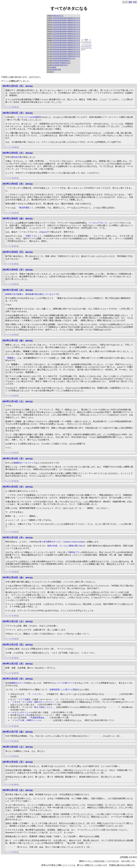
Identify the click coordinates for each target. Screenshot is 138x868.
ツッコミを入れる (12, 107)
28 (91, 48)
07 (52, 16)
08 (69, 18)
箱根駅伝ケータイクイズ (24, 463)
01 (52, 18)
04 (59, 18)
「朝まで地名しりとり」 (43, 707)
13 (89, 45)
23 (83, 48)
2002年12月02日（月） (13, 113)
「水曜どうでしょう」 (34, 236)
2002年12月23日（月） (13, 664)
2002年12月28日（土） (13, 747)
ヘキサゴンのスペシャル (21, 712)
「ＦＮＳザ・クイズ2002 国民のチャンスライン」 (33, 702)
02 (55, 18)
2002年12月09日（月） (13, 270)
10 (57, 16)
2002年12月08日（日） (13, 252)
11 (59, 16)
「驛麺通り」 (11, 358)
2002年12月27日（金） (13, 732)
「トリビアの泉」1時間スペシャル (26, 720)
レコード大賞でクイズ (65, 683)
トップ (125, 2)
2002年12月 (86, 40)
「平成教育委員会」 (37, 718)
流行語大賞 (16, 157)
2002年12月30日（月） (13, 762)
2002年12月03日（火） (13, 153)
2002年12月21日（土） (13, 621)
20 (89, 47)
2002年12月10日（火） (13, 290)
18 (86, 47)
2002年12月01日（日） (13, 86)
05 (62, 18)
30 (83, 50)
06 (64, 18)
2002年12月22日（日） (13, 645)
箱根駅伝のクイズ (17, 683)
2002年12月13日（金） (13, 341)
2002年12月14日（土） (13, 401)
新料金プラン (75, 552)
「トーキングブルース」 (98, 223)
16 (83, 47)
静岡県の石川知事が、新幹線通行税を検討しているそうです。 (33, 294)
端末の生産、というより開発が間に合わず (66, 546)
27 (89, 48)
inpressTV (45, 232)
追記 (135, 2)
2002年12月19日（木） (13, 538)
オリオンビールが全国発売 (29, 117)
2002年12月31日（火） (13, 790)
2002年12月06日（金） (13, 219)
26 (88, 48)
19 (88, 47)
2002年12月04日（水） (13, 184)
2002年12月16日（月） (13, 459)
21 (91, 47)
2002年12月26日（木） (13, 679)
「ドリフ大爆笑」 (24, 699)
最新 (130, 2)
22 (82, 48)
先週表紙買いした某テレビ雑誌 (63, 690)
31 (85, 50)
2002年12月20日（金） (13, 578)
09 (55, 16)
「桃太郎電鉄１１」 (26, 208)
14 (91, 45)
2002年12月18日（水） (13, 487)
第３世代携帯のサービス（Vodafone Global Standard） (63, 542)
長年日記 (29, 86)
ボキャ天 (24, 715)
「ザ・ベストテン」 (35, 694)
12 (62, 16)
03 (57, 18)
